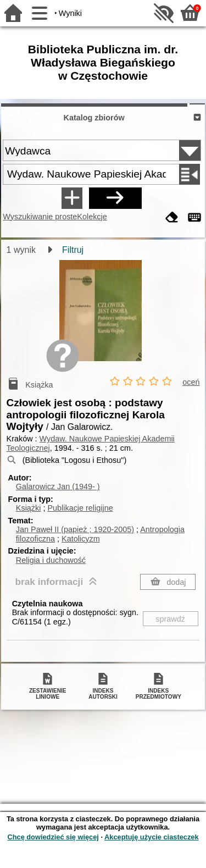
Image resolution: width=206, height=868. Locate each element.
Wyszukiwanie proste (40, 217)
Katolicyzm (81, 539)
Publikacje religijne (80, 508)
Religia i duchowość (51, 560)
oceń (191, 382)
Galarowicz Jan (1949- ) (58, 486)
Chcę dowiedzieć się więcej (53, 837)
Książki (29, 508)
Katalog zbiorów (94, 118)
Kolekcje (92, 217)
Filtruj (73, 250)
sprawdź (170, 619)
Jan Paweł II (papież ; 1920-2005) (75, 529)
